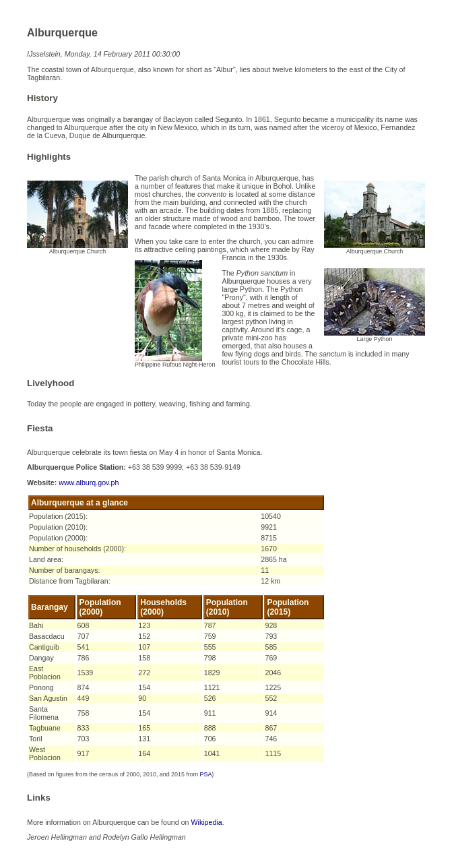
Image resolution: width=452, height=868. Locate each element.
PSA (206, 774)
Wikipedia (206, 822)
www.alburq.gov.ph (89, 483)
